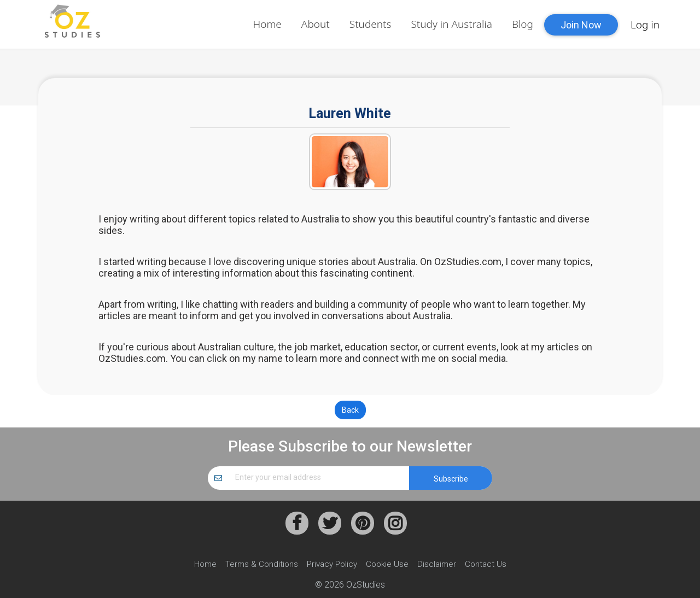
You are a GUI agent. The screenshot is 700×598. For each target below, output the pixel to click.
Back (350, 410)
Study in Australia (451, 24)
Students (371, 24)
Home (267, 24)
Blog (523, 24)
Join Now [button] (581, 25)
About (316, 24)
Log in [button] (645, 25)
